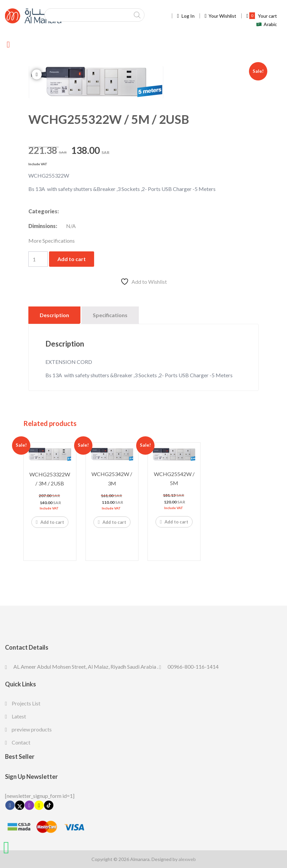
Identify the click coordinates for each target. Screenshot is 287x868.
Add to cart (72, 259)
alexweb (187, 859)
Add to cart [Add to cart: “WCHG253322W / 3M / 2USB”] (50, 522)
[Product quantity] (38, 259)
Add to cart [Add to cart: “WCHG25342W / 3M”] (112, 522)
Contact (21, 742)
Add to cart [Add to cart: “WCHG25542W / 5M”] (174, 521)
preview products (32, 729)
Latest (19, 716)
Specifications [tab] (110, 315)
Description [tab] (54, 315)
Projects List (26, 703)
